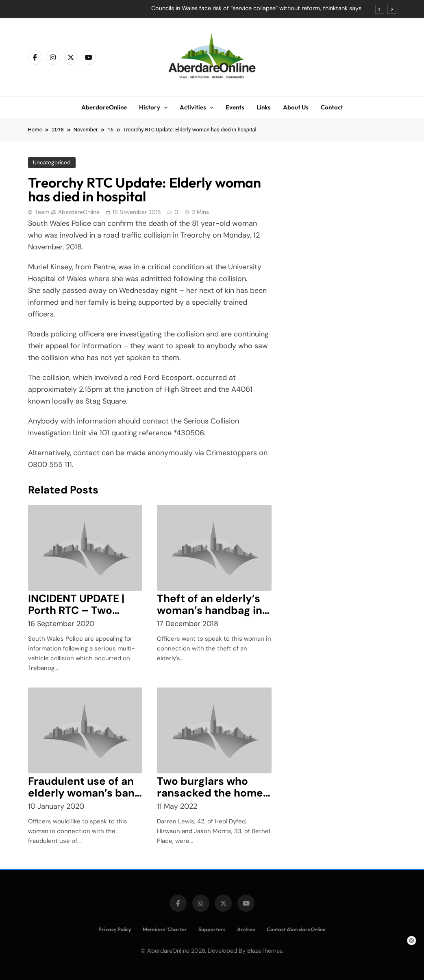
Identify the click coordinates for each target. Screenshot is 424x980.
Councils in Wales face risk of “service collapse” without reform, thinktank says (256, 9)
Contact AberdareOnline (296, 929)
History (150, 107)
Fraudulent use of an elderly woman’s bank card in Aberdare (84, 793)
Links (264, 107)
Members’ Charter (165, 929)
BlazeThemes (265, 951)
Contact (332, 107)
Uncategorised (51, 163)
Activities (193, 107)
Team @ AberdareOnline (67, 212)
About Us (296, 107)
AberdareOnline (104, 107)
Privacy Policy (115, 929)
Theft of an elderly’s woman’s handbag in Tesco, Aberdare (210, 610)
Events (235, 107)
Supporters (212, 929)
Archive (246, 929)
